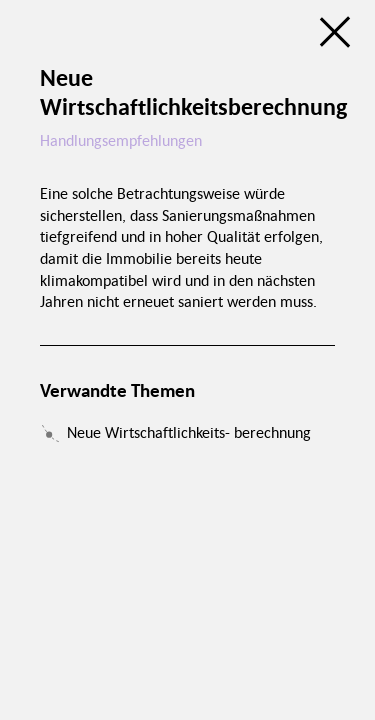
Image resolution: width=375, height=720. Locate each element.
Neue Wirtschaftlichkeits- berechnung (189, 432)
